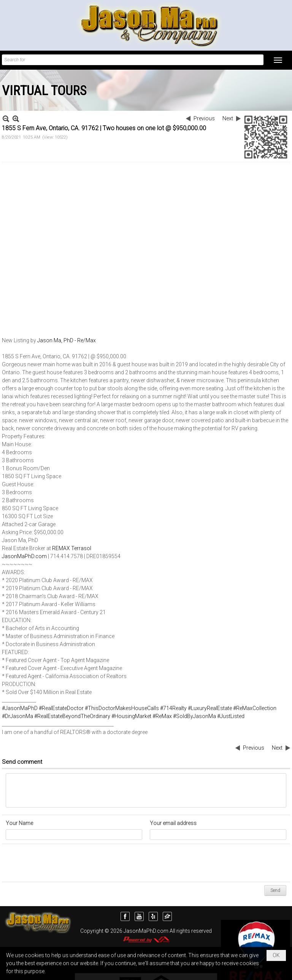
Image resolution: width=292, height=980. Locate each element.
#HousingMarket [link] (131, 716)
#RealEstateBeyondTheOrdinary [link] (72, 716)
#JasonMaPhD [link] (20, 708)
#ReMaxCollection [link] (255, 708)
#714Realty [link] (173, 708)
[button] (278, 60)
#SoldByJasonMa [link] (194, 716)
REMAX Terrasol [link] (72, 548)
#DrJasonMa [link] (17, 716)
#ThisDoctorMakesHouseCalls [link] (122, 708)
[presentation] (63, 863)
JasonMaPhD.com (146, 931)
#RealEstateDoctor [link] (61, 708)
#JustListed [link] (231, 716)
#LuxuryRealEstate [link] (210, 708)
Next (228, 118)
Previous (204, 118)
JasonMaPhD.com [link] (24, 556)
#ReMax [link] (162, 716)
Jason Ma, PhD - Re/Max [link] (67, 340)
